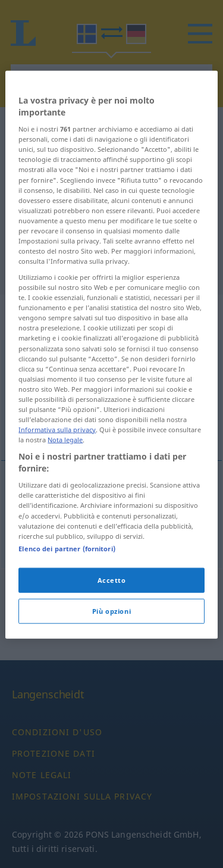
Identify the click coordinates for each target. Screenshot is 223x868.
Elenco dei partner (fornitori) (67, 611)
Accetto (112, 643)
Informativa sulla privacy (57, 492)
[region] (111, 417)
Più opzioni (111, 674)
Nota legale (65, 502)
